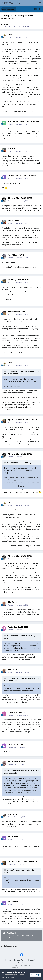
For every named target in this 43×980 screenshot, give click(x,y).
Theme (9, 960)
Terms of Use (9, 977)
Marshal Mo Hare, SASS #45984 (23, 121)
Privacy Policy (20, 960)
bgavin (31, 870)
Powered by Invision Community (22, 967)
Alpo (6, 24)
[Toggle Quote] (5, 371)
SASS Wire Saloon (25, 26)
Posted (18, 37)
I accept (35, 975)
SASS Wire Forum (14, 3)
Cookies (21, 963)
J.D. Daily (32, 636)
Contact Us (32, 960)
